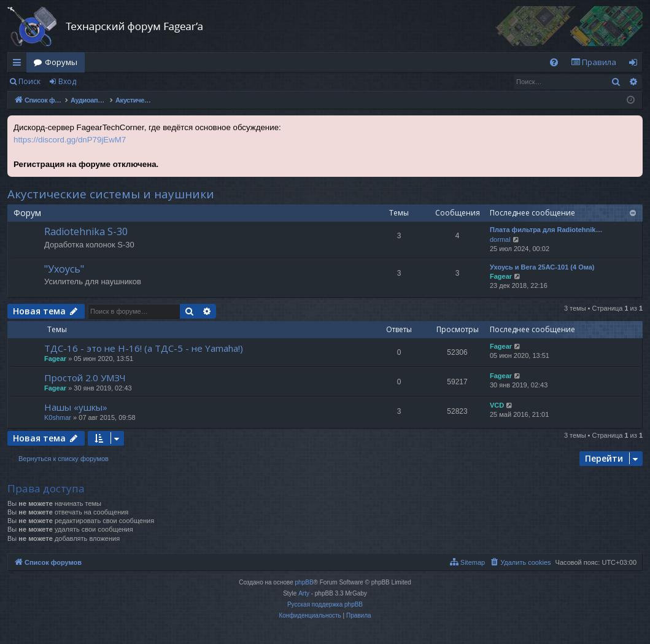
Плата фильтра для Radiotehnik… (546, 230)
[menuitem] (554, 62)
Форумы (61, 62)
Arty (304, 593)
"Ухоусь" (64, 269)
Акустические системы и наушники (111, 194)
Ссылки (19, 64)
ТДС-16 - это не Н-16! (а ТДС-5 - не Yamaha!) (144, 348)
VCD (497, 405)
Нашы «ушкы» (76, 407)
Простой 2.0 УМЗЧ (85, 378)
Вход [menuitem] (636, 64)
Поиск (29, 81)
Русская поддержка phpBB (325, 604)
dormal (500, 239)
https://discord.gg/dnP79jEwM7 (70, 140)
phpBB (304, 582)
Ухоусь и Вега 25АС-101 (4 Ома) (542, 267)
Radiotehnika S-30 (86, 231)
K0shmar (58, 417)
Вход (67, 81)
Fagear (501, 276)
